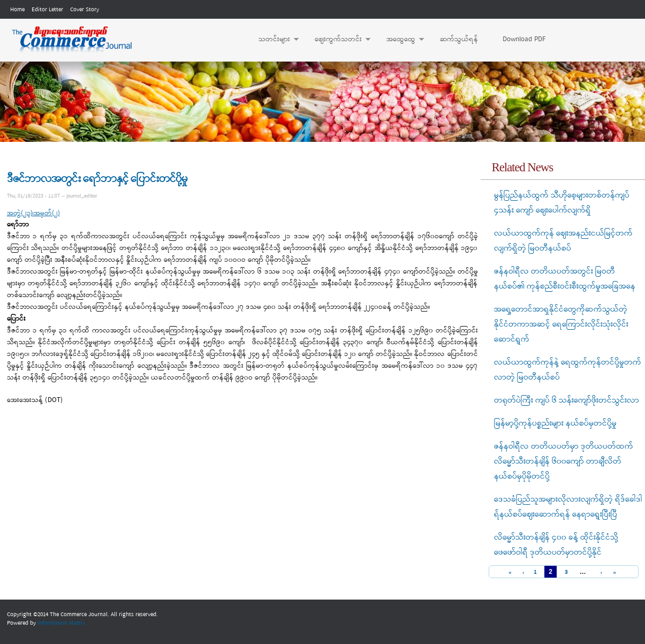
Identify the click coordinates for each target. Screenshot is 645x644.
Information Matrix (61, 623)
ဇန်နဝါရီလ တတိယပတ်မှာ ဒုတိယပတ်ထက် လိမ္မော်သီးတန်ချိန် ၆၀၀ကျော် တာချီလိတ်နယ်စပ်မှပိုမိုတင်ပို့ (564, 461)
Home (17, 10)
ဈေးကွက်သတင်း (337, 40)
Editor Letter (47, 10)
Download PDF (524, 39)
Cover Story (85, 10)
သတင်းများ (273, 40)
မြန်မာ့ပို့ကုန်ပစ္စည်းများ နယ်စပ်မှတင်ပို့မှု (555, 423)
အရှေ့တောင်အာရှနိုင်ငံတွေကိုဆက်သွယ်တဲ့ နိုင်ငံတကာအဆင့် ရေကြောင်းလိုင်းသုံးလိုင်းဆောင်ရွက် (561, 324)
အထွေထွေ (400, 40)
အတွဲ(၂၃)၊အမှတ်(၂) (33, 213)
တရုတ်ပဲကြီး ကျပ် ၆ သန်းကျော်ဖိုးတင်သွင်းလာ (567, 400)
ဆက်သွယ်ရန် (459, 39)
